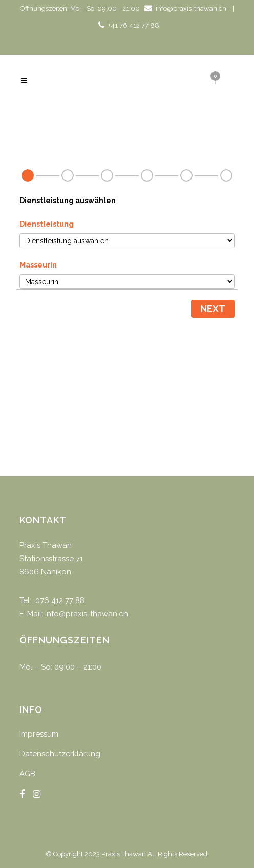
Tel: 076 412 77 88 (52, 600)
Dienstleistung (47, 224)
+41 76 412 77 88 (134, 25)
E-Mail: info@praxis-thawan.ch (74, 614)
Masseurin (38, 265)
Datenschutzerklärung (60, 754)
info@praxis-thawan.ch (191, 8)
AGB (27, 774)
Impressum (39, 734)
